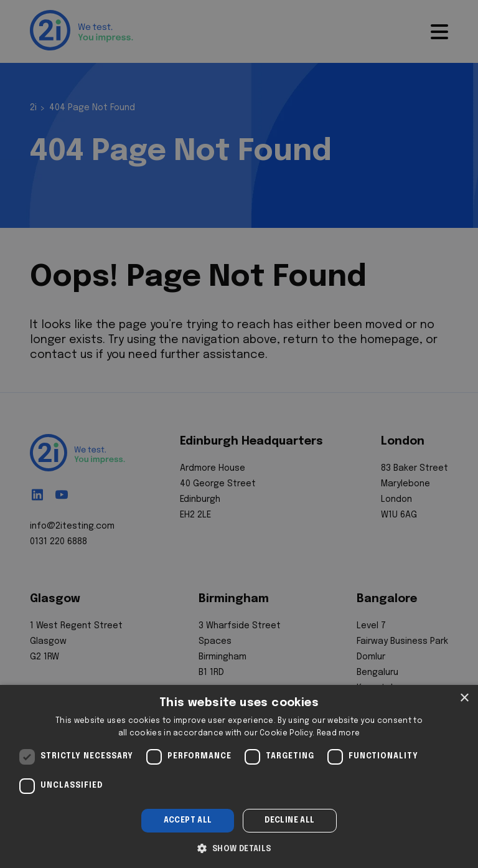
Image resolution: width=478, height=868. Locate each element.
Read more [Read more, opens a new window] (339, 734)
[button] (239, 847)
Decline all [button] (289, 821)
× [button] (464, 698)
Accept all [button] (188, 821)
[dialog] (239, 776)
